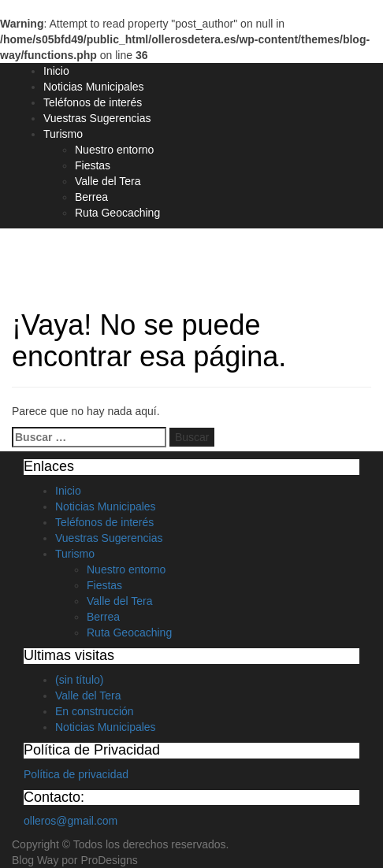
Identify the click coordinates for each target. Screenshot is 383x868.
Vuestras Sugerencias (97, 118)
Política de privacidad (76, 774)
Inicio (56, 71)
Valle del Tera (108, 181)
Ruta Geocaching (117, 213)
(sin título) (79, 680)
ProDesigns (109, 860)
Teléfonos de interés (93, 102)
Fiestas (93, 165)
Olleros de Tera (80, 257)
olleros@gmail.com (71, 821)
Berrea (91, 197)
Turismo (63, 134)
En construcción (95, 711)
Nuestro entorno (114, 150)
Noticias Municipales (94, 87)
